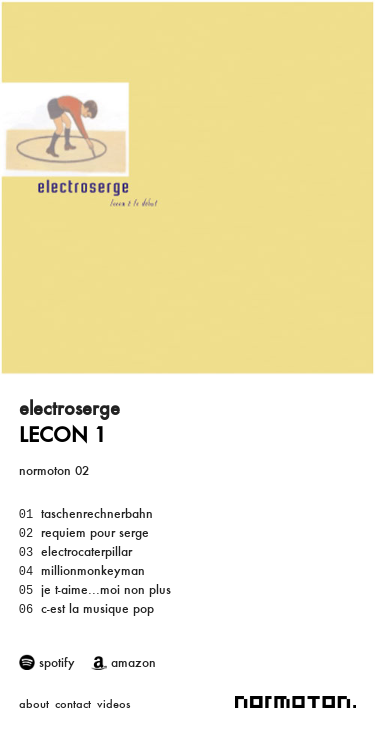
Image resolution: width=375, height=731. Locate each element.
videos (113, 704)
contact (73, 704)
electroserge (69, 408)
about (34, 704)
